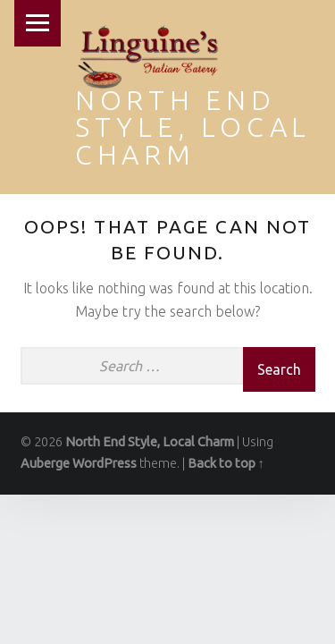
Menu (38, 23)
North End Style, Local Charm (193, 127)
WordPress (105, 463)
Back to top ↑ (226, 463)
